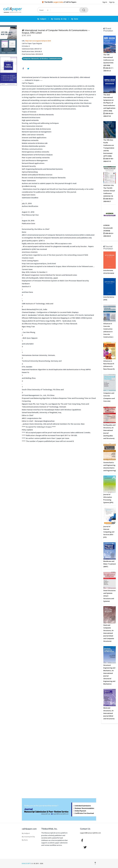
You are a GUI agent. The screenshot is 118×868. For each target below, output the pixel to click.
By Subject (42, 19)
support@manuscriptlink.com (90, 833)
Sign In (105, 2)
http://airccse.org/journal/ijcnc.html (38, 41)
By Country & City (59, 19)
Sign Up (112, 2)
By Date (75, 19)
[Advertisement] (8, 121)
